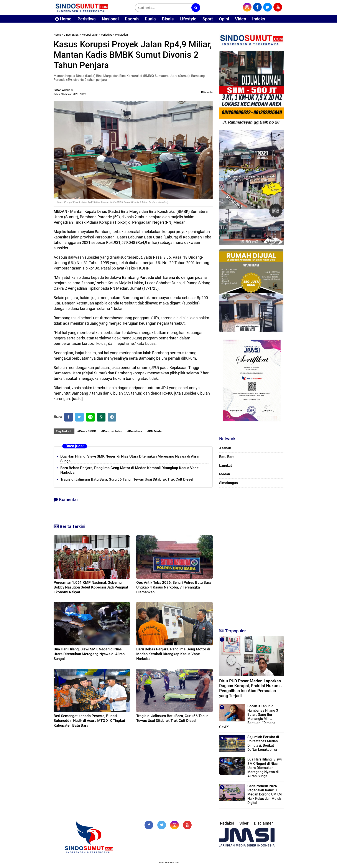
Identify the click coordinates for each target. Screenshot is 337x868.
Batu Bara (227, 457)
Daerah (132, 19)
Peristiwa (87, 19)
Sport (208, 19)
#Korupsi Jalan (112, 431)
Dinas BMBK (71, 35)
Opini (224, 19)
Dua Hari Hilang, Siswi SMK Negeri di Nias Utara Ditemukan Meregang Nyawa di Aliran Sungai (89, 654)
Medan (225, 474)
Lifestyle (188, 19)
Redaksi (227, 823)
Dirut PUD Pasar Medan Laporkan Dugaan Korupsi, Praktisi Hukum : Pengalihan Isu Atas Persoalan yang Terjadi (251, 688)
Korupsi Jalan (90, 35)
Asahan (225, 448)
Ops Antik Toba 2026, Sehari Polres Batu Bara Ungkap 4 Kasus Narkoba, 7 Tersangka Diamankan (174, 587)
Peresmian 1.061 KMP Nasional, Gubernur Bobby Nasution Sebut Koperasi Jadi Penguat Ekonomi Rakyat (91, 587)
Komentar (207, 92)
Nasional (110, 19)
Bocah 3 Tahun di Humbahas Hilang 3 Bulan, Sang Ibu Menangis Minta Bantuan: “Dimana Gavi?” (249, 717)
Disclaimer (263, 823)
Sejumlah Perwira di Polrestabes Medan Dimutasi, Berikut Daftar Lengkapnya (263, 743)
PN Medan (121, 35)
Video (241, 19)
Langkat (225, 465)
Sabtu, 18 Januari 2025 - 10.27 (70, 94)
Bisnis (168, 19)
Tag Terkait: (64, 431)
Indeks (259, 19)
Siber (244, 823)
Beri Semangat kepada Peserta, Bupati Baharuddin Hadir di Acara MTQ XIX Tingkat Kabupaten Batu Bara (89, 721)
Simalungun (229, 483)
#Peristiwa (135, 431)
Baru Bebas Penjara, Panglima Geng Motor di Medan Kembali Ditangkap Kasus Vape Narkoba (173, 654)
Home (63, 19)
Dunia (150, 19)
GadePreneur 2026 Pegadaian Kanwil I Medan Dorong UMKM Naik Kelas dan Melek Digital (265, 794)
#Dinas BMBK (87, 431)
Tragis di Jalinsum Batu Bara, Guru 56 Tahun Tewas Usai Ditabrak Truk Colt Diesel (127, 479)
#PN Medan (155, 431)
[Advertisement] (252, 556)
